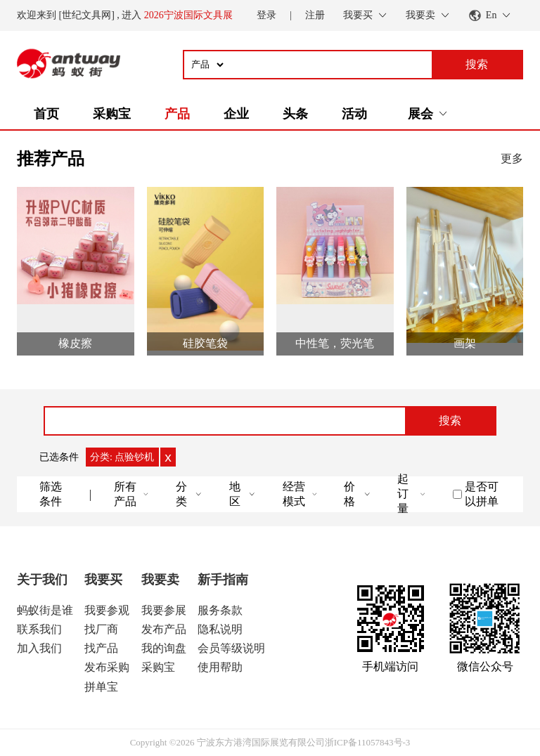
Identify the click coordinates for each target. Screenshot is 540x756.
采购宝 (112, 114)
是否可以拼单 (482, 494)
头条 (295, 114)
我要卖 (160, 580)
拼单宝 (101, 687)
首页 (46, 114)
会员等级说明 (231, 648)
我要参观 (107, 610)
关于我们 (42, 580)
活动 (354, 114)
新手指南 (223, 580)
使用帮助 (220, 667)
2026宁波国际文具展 (188, 15)
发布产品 (164, 629)
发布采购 (107, 667)
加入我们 (39, 648)
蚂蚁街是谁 (45, 610)
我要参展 (164, 610)
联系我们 (39, 629)
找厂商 (101, 629)
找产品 (101, 648)
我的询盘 (164, 648)
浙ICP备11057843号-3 (368, 742)
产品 (177, 114)
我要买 (103, 580)
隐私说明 (220, 629)
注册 (315, 15)
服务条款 (220, 610)
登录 (266, 15)
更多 (512, 158)
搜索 (450, 421)
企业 (236, 114)
